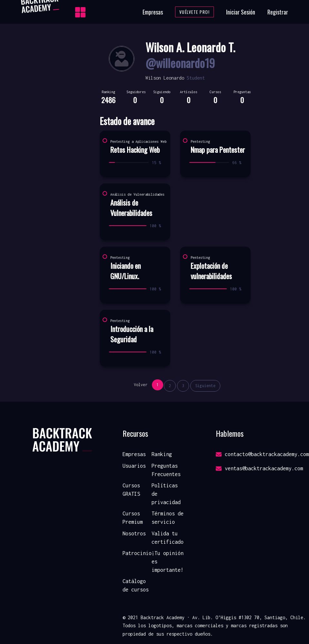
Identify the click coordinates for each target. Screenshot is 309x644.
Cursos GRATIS (131, 490)
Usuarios (134, 466)
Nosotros (134, 533)
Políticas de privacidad (166, 494)
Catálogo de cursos (136, 585)
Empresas (153, 12)
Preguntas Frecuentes (166, 470)
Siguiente (205, 386)
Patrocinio (137, 553)
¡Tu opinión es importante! (168, 561)
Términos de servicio (168, 518)
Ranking (162, 454)
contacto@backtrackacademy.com (262, 454)
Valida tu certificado (168, 538)
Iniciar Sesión (241, 12)
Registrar (278, 12)
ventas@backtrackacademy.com (259, 468)
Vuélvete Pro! (195, 12)
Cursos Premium (133, 518)
